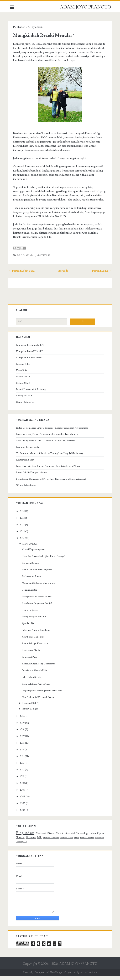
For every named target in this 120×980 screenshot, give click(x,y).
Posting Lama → (101, 275)
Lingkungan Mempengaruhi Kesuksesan (43, 695)
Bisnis (51, 837)
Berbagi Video (24, 368)
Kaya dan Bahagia (31, 567)
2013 (23, 767)
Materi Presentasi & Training (32, 394)
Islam (92, 837)
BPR (40, 842)
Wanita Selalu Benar (27, 490)
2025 (23, 515)
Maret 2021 (29, 548)
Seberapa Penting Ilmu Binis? (38, 634)
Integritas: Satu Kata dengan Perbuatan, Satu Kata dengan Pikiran (49, 470)
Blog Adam (26, 260)
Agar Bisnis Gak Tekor (34, 641)
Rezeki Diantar (30, 594)
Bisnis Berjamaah (31, 614)
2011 (23, 781)
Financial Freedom (51, 842)
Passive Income (87, 842)
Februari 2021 (30, 707)
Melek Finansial (65, 837)
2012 (23, 774)
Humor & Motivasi (27, 406)
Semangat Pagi (30, 661)
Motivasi (44, 260)
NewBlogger (57, 977)
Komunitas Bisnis (32, 654)
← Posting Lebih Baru (23, 275)
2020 (23, 720)
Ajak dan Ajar (29, 628)
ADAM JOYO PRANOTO (86, 7)
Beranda (63, 275)
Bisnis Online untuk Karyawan (38, 574)
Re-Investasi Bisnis (32, 581)
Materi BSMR (24, 387)
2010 (23, 787)
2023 (23, 529)
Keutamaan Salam (26, 464)
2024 (23, 522)
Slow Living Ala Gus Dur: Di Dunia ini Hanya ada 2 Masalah (46, 445)
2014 (23, 760)
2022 (23, 536)
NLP (26, 846)
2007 (23, 807)
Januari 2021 (29, 713)
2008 (23, 801)
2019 (23, 727)
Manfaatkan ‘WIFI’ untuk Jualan (39, 702)
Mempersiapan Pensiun (35, 621)
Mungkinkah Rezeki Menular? (44, 35)
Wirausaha (32, 842)
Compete (39, 977)
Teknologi (82, 837)
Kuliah (76, 842)
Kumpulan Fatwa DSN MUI (31, 356)
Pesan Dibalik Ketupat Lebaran (32, 477)
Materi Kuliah (24, 381)
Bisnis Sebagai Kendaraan (36, 648)
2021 (23, 542)
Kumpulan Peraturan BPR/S (31, 349)
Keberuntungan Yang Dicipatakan (39, 668)
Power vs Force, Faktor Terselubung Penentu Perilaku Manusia (48, 438)
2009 (23, 794)
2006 (23, 814)
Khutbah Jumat (66, 842)
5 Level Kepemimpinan (34, 554)
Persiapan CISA (25, 400)
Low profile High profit (29, 451)
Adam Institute (89, 977)
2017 (23, 740)
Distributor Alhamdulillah (35, 675)
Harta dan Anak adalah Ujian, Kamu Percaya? (44, 560)
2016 (23, 747)
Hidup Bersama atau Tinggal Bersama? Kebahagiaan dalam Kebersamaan (53, 432)
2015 (23, 754)
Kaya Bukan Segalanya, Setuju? (38, 607)
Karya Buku (23, 375)
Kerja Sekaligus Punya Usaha (37, 688)
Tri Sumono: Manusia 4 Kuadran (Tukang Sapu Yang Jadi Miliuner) (50, 458)
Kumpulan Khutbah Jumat (30, 362)
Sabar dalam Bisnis (32, 681)
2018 (23, 734)
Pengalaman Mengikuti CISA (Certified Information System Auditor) (52, 483)
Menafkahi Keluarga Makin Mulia (39, 587)
